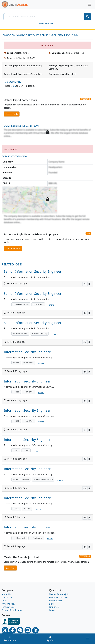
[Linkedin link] (35, 630)
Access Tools (12, 114)
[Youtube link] (28, 630)
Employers (54, 607)
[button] (85, 284)
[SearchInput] (44, 17)
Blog (51, 604)
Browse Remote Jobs (12, 610)
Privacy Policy (8, 604)
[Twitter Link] (5, 630)
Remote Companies (59, 597)
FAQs (4, 601)
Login (52, 610)
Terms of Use (8, 607)
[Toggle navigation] (90, 4)
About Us (6, 594)
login (13, 86)
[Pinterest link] (20, 630)
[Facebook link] (13, 630)
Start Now (10, 568)
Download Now (13, 248)
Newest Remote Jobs (59, 594)
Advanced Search (47, 23)
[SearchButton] (87, 17)
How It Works (56, 601)
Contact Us (7, 597)
